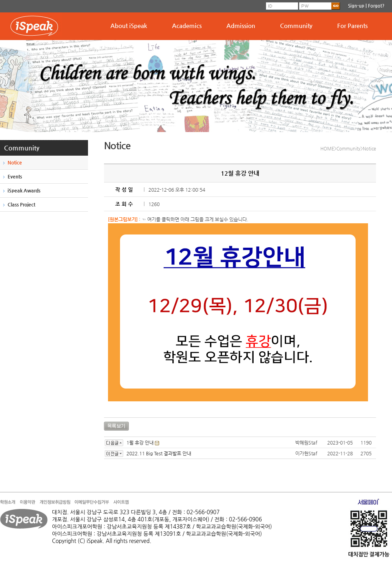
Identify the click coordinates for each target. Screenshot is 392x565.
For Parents (352, 25)
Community (296, 25)
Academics (187, 25)
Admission (241, 25)
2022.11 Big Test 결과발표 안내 (159, 453)
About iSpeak (129, 25)
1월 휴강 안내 (140, 443)
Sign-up (356, 6)
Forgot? (376, 6)
